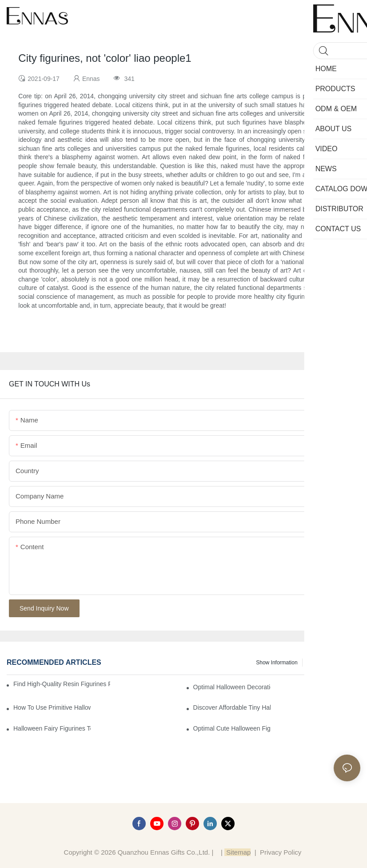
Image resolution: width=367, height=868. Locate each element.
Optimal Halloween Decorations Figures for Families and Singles (232, 687)
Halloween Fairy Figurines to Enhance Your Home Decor (52, 728)
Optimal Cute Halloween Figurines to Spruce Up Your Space (232, 728)
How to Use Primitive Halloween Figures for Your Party (52, 707)
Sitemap (237, 852)
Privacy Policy (281, 852)
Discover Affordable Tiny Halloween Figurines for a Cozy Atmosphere (232, 707)
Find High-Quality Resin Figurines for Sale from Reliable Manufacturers (62, 684)
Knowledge (343, 663)
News (314, 663)
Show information (277, 663)
